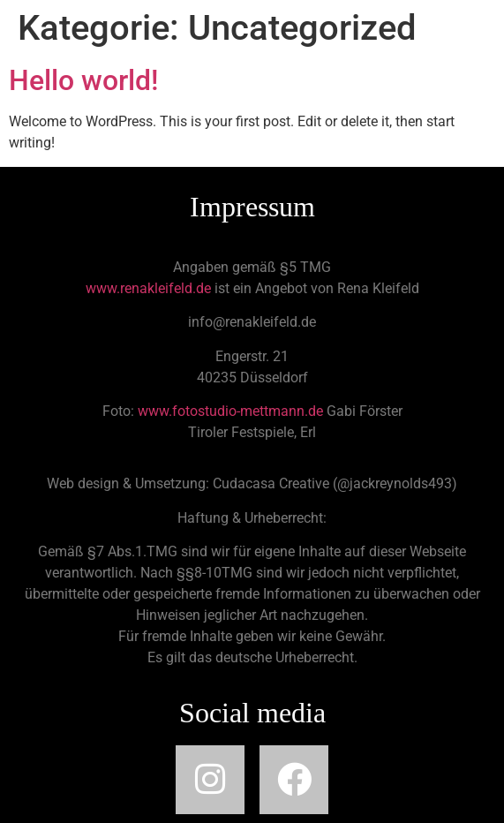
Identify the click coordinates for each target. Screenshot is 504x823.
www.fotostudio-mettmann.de (230, 411)
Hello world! (83, 80)
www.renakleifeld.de (148, 288)
